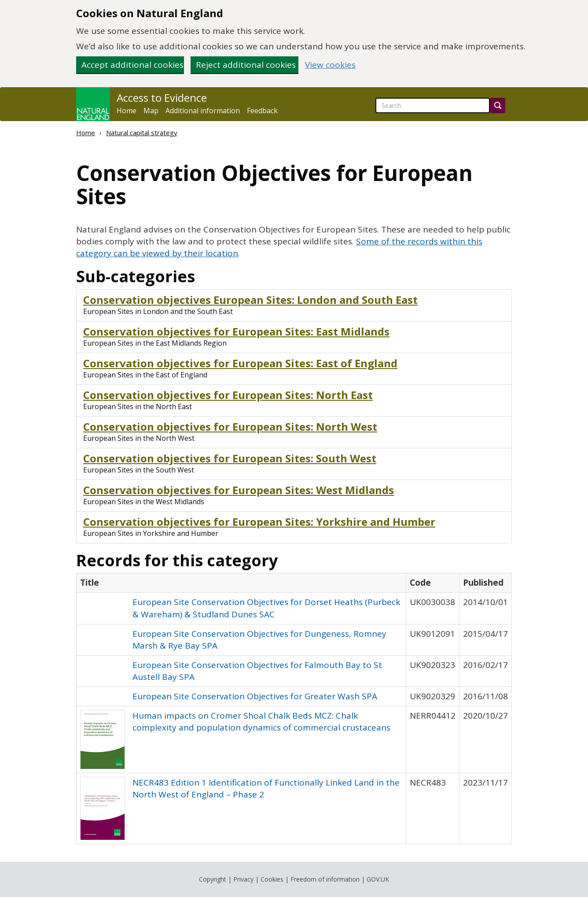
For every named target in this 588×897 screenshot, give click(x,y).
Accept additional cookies (132, 65)
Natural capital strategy (142, 133)
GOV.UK (378, 879)
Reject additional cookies (246, 65)
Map (151, 111)
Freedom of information (325, 879)
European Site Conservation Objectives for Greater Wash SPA (255, 696)
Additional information (203, 111)
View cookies (330, 65)
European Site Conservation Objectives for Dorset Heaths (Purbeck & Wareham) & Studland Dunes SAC (266, 608)
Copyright (213, 879)
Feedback (262, 111)
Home (127, 111)
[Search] (498, 105)
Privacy (243, 879)
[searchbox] (433, 105)
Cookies (272, 879)
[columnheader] (241, 583)
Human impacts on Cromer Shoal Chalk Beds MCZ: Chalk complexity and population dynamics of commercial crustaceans (261, 722)
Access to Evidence (162, 98)
